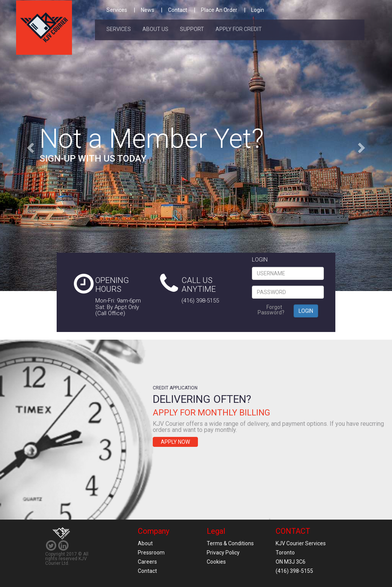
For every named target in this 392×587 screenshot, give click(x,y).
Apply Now (175, 442)
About (145, 543)
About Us (155, 29)
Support (192, 29)
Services (117, 10)
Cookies (216, 562)
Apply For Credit (239, 29)
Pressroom (151, 553)
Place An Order (219, 10)
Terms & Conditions (230, 543)
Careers (147, 562)
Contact (178, 10)
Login (258, 10)
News (148, 10)
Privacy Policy (223, 553)
